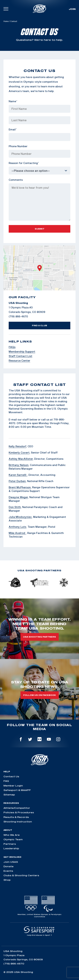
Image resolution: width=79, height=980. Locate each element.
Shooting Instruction (18, 822)
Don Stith (15, 507)
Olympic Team (13, 839)
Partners (10, 844)
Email (13, 129)
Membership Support (22, 351)
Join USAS (11, 862)
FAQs (12, 347)
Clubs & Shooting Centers (21, 875)
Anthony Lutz (17, 527)
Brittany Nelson (19, 465)
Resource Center (19, 360)
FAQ (6, 781)
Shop (7, 880)
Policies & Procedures (19, 812)
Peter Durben (17, 481)
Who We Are (12, 835)
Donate (9, 866)
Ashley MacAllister (21, 459)
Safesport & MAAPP (17, 790)
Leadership (11, 848)
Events (8, 871)
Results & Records (16, 817)
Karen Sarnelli (18, 475)
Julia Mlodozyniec (20, 517)
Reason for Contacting (24, 163)
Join (72, 9)
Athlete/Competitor (17, 808)
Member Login (13, 786)
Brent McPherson (20, 487)
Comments (16, 180)
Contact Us (11, 776)
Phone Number (18, 146)
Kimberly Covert (19, 452)
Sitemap (9, 795)
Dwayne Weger (18, 497)
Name (13, 101)
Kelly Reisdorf (17, 446)
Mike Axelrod (17, 533)
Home (6, 21)
